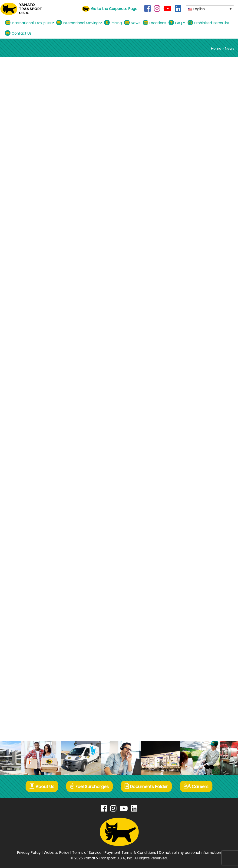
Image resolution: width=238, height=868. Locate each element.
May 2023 (190, 393)
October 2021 (193, 488)
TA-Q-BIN (32, 88)
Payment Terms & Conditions (130, 853)
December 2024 (195, 291)
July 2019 (189, 638)
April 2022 (190, 457)
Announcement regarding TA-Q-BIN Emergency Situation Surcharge (83, 77)
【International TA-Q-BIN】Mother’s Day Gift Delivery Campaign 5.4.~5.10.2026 (205, 125)
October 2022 (193, 425)
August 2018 (192, 701)
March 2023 (191, 401)
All (183, 183)
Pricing (113, 23)
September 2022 (196, 433)
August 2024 (192, 314)
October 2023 (193, 378)
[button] (210, 9)
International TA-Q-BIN (29, 23)
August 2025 (192, 267)
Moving (188, 199)
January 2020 (193, 599)
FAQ (177, 23)
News (132, 23)
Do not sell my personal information (190, 853)
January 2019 (193, 670)
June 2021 (190, 512)
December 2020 (195, 543)
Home (216, 48)
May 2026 (190, 227)
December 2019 (195, 607)
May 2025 (190, 275)
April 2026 (190, 235)
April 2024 (190, 346)
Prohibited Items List (208, 23)
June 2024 (190, 330)
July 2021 (189, 504)
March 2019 (191, 662)
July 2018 (189, 709)
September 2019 (195, 622)
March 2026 (191, 243)
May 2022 (190, 449)
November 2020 (195, 551)
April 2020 (190, 583)
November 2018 (195, 686)
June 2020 (190, 575)
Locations (154, 23)
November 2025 (195, 259)
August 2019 (192, 630)
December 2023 (195, 362)
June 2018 (190, 717)
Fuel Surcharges (89, 786)
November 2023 (195, 370)
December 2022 (195, 409)
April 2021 (189, 520)
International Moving (79, 23)
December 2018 (195, 678)
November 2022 (195, 417)
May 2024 (190, 338)
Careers (196, 786)
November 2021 (195, 480)
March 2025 (191, 283)
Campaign (190, 191)
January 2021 (193, 536)
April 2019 (189, 654)
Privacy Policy (29, 853)
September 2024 (196, 306)
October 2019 (193, 615)
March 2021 (191, 528)
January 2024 (193, 354)
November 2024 (195, 299)
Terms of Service (87, 853)
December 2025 (195, 251)
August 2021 (192, 496)
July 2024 (190, 322)
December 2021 (195, 472)
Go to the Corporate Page (114, 9)
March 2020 (191, 591)
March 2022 (191, 464)
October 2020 (193, 559)
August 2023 (192, 385)
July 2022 (189, 441)
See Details (15, 117)
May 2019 (189, 646)
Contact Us (18, 33)
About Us (42, 786)
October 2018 (193, 694)
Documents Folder (146, 786)
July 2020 (189, 567)
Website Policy (56, 853)
